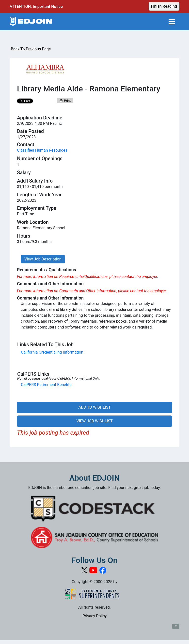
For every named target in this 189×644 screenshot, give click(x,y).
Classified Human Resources (42, 150)
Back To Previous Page (31, 49)
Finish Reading (164, 6)
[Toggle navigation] (172, 22)
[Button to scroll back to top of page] (176, 626)
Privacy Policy (95, 616)
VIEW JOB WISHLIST (94, 421)
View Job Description (43, 259)
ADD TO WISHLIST (95, 407)
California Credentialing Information (52, 352)
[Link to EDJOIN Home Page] (31, 22)
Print (65, 101)
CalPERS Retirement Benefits (46, 385)
